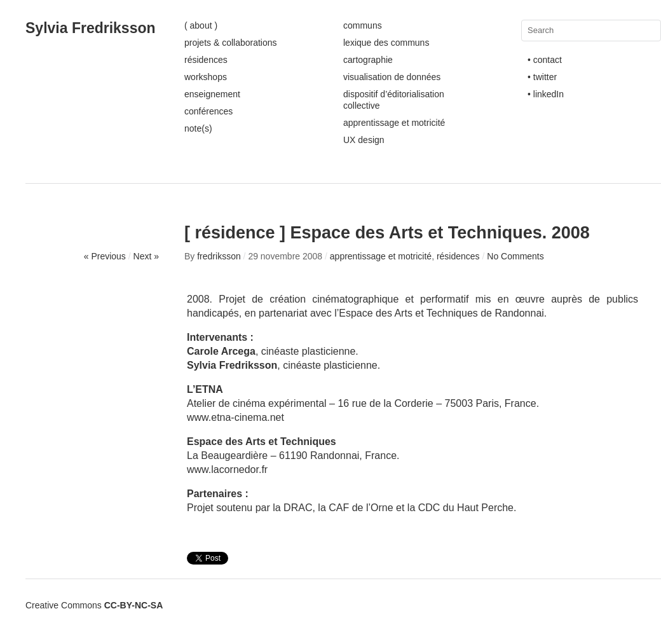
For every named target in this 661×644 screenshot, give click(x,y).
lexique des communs (386, 43)
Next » (146, 256)
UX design (364, 140)
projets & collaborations (231, 43)
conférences (208, 111)
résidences (206, 60)
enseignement (212, 94)
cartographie (368, 60)
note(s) (198, 128)
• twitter (542, 77)
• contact (545, 60)
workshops (206, 77)
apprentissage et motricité (394, 123)
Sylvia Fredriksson (91, 28)
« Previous (105, 256)
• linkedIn (546, 94)
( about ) (201, 25)
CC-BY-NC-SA (134, 605)
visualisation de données (392, 77)
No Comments (515, 256)
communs (363, 25)
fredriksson (219, 256)
